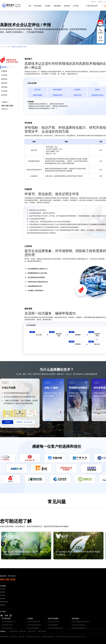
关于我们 (76, 6)
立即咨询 (4, 109)
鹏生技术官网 (14, 631)
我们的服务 (38, 6)
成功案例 (67, 6)
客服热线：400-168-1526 (25, 422)
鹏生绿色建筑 (42, 631)
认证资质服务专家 (18, 6)
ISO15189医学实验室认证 (79, 628)
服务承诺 (22, 637)
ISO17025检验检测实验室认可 (80, 622)
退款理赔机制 (4, 602)
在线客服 (100, 2)
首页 (30, 6)
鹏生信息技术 (32, 631)
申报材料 (4, 71)
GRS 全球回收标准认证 (9, 622)
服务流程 (4, 79)
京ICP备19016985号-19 (33, 637)
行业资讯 (3, 595)
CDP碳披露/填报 (53, 625)
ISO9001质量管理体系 (34, 622)
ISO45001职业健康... (33, 628)
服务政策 (93, 2)
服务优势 (4, 83)
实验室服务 (57, 6)
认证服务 (48, 6)
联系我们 (3, 605)
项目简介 (4, 67)
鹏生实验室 (23, 631)
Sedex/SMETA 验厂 (8, 625)
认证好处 (4, 75)
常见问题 (4, 91)
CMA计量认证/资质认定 (78, 625)
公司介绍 (3, 589)
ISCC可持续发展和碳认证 (56, 628)
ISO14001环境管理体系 (34, 625)
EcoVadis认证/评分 (7, 628)
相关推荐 (4, 95)
